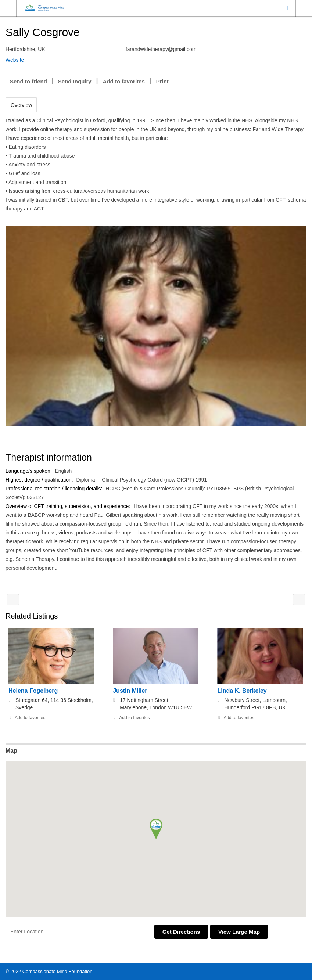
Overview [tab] (21, 105)
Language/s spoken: (29, 471)
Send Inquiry (75, 81)
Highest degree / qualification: (40, 480)
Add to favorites (124, 81)
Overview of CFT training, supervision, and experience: (69, 506)
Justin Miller (130, 691)
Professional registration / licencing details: (55, 489)
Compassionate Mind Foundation (58, 971)
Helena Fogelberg (33, 691)
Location (288, 8)
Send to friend (28, 81)
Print (162, 81)
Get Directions (182, 932)
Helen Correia (299, 600)
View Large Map (242, 932)
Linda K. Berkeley (242, 691)
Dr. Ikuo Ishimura (13, 600)
